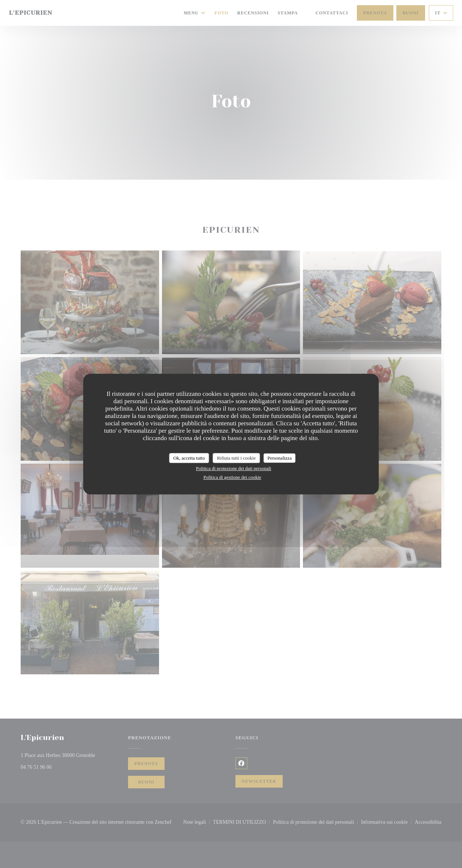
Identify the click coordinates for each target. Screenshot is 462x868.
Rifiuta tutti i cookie (236, 458)
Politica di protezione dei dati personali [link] (234, 468)
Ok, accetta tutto (189, 458)
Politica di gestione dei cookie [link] (232, 477)
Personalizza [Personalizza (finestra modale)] (280, 458)
